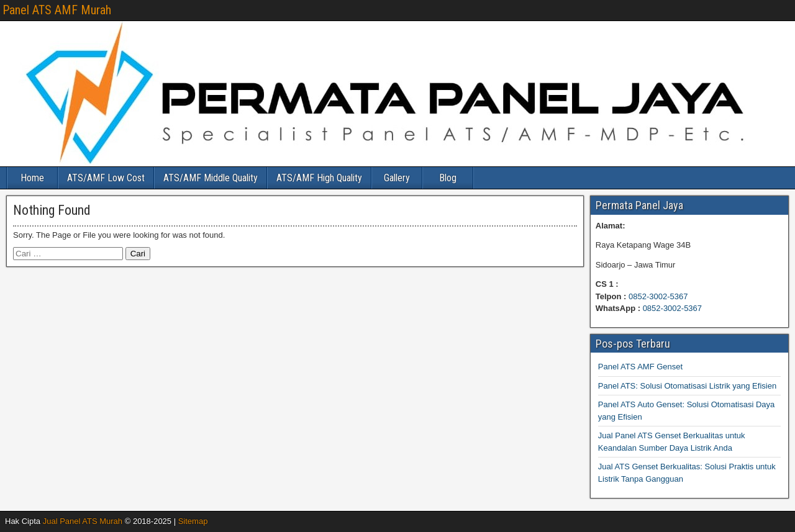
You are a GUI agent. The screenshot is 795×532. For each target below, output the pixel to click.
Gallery (397, 178)
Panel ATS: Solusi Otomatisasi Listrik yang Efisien (687, 386)
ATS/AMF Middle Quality (211, 178)
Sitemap (193, 521)
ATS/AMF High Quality (319, 178)
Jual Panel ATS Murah (83, 521)
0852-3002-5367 (658, 296)
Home (32, 178)
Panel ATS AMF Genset (640, 367)
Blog (448, 178)
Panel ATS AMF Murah (57, 10)
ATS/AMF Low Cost (106, 178)
